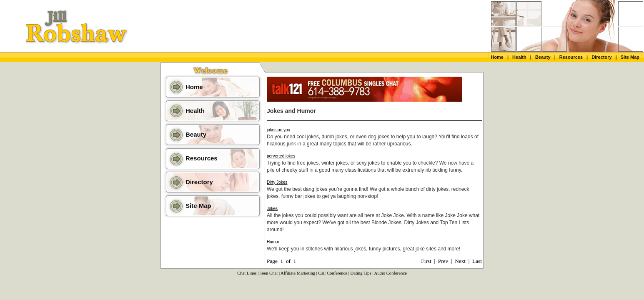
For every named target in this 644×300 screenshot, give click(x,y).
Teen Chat (269, 273)
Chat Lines (247, 273)
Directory (601, 57)
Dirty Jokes (277, 182)
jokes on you (278, 130)
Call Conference (333, 273)
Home (497, 57)
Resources (571, 57)
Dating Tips (361, 273)
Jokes (272, 209)
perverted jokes (281, 156)
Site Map (630, 57)
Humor (273, 242)
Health (519, 57)
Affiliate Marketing (298, 273)
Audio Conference (390, 273)
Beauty (543, 57)
